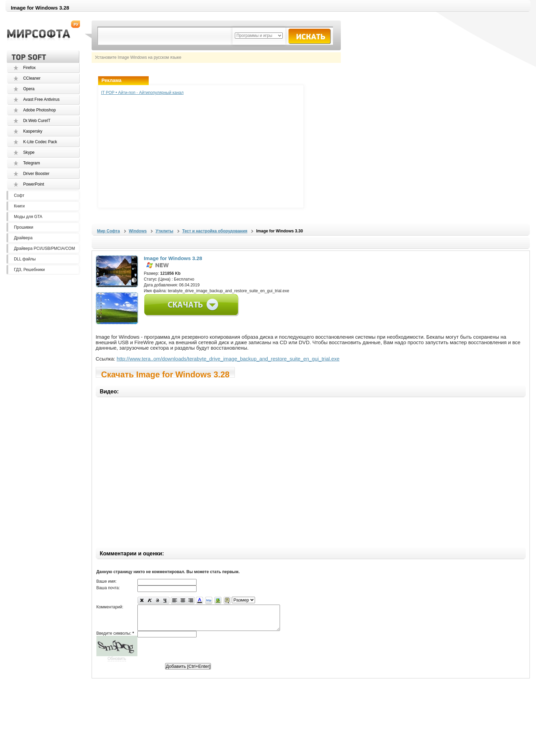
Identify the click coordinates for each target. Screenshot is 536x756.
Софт (19, 195)
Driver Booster (36, 174)
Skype (29, 152)
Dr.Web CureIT (37, 121)
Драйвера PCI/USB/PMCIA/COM (44, 248)
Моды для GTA (28, 217)
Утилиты (164, 231)
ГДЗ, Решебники (29, 270)
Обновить (117, 664)
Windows (138, 231)
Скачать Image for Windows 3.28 (165, 374)
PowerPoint (34, 184)
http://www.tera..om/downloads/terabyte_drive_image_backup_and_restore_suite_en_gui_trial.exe (228, 359)
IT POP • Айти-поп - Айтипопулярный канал (142, 93)
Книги (19, 206)
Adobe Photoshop (39, 110)
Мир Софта (109, 231)
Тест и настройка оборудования (215, 231)
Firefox (30, 68)
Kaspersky (33, 131)
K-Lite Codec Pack (40, 142)
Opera (29, 89)
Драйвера (23, 238)
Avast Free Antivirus (42, 99)
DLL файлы (25, 259)
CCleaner (32, 78)
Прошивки (24, 227)
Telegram (32, 163)
